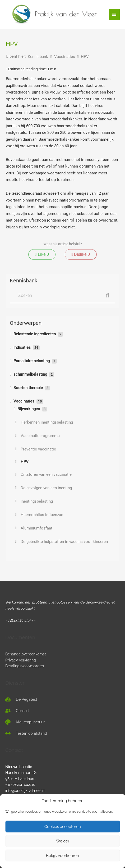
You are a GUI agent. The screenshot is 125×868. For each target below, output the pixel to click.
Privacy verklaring (21, 660)
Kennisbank (38, 57)
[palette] (25, 722)
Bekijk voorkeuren (62, 856)
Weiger (63, 841)
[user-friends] (17, 711)
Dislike (81, 254)
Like (42, 254)
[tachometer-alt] (21, 699)
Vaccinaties (65, 57)
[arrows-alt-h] (26, 733)
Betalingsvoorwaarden (25, 666)
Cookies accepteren (63, 827)
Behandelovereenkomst (26, 654)
